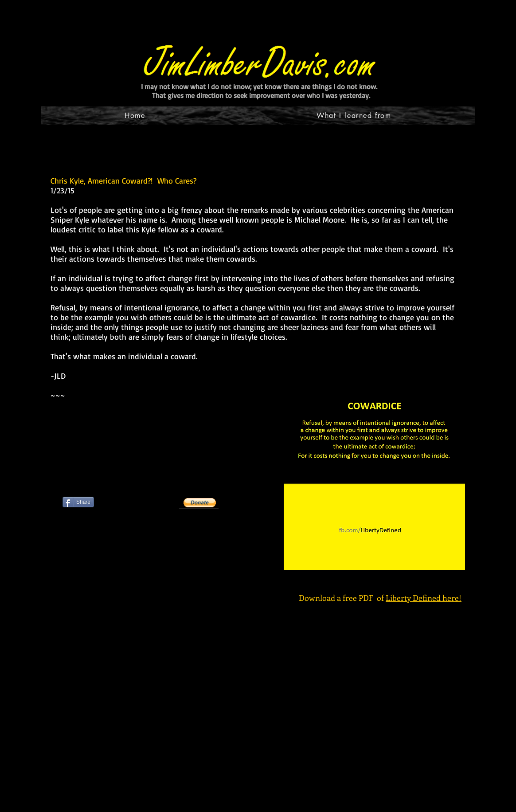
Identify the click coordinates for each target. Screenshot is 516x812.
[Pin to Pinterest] (74, 571)
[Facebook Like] (118, 527)
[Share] (78, 502)
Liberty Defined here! (424, 598)
